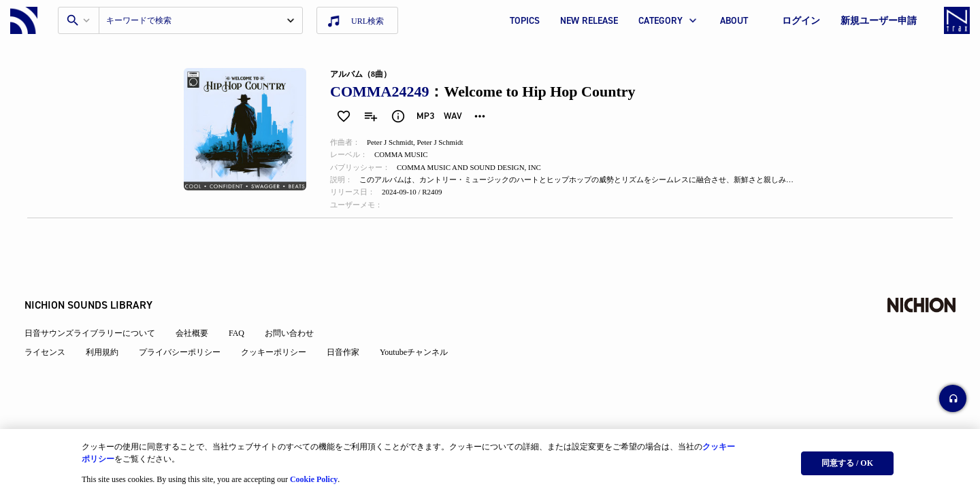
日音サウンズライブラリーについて (93, 322)
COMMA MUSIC (407, 156)
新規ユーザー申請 (879, 21)
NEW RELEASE (589, 21)
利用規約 (105, 341)
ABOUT (734, 21)
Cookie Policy (314, 477)
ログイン (801, 21)
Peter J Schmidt (395, 143)
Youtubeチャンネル (416, 341)
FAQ (239, 322)
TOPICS (525, 21)
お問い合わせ (292, 322)
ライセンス (48, 341)
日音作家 (346, 341)
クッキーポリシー (276, 341)
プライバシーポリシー (182, 341)
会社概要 (195, 322)
